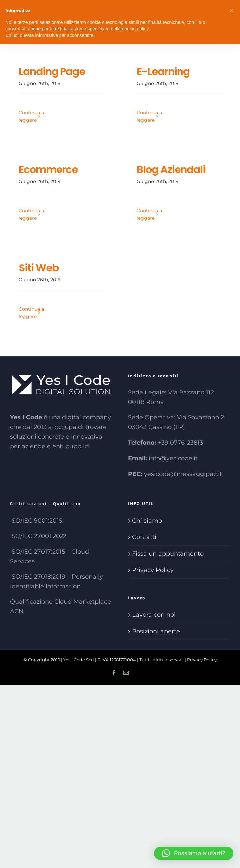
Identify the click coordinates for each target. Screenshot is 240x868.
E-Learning (163, 72)
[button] (194, 853)
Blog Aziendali (171, 170)
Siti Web (39, 268)
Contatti (144, 537)
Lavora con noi (154, 615)
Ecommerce (48, 170)
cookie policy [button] (135, 29)
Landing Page (52, 72)
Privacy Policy (153, 570)
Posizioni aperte (156, 631)
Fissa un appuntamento (168, 554)
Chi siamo (147, 521)
